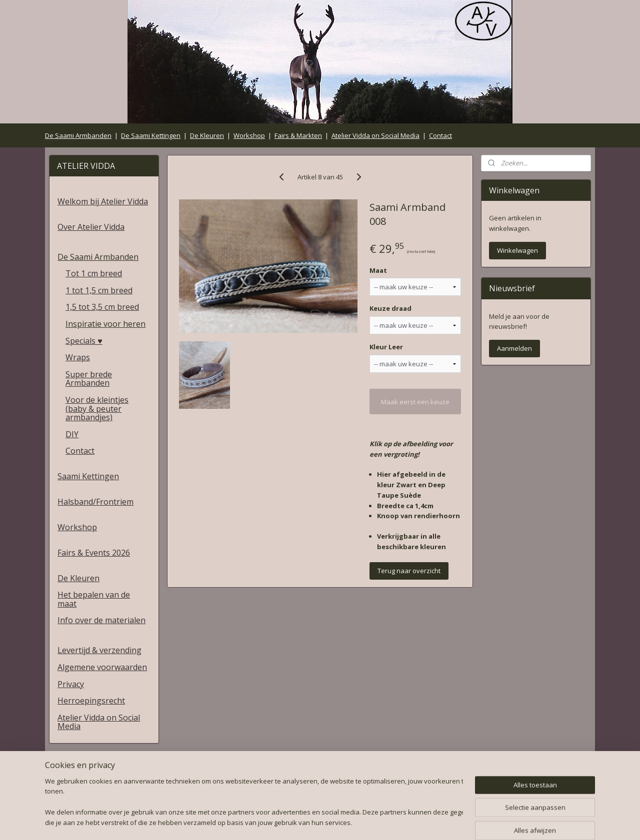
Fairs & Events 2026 (94, 553)
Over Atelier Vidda (91, 227)
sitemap (283, 822)
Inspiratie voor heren (105, 324)
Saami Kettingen (88, 476)
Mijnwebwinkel (430, 822)
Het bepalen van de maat (94, 599)
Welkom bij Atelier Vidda (103, 201)
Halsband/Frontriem (95, 502)
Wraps (78, 357)
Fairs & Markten (298, 135)
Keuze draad (390, 308)
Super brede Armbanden (89, 379)
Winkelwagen (517, 250)
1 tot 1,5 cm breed (99, 290)
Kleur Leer (386, 347)
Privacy (71, 684)
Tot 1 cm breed (94, 273)
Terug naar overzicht (409, 571)
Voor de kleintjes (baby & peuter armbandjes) (97, 409)
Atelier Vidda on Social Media (375, 135)
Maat (378, 270)
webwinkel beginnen (342, 822)
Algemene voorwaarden (102, 667)
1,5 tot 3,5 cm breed (102, 307)
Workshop (249, 135)
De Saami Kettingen (151, 135)
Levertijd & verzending (99, 650)
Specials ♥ (84, 341)
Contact (440, 135)
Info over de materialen (101, 620)
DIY (72, 434)
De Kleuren (207, 135)
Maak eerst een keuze (415, 402)
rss (304, 822)
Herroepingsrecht (91, 701)
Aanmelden (514, 348)
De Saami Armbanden (78, 135)
